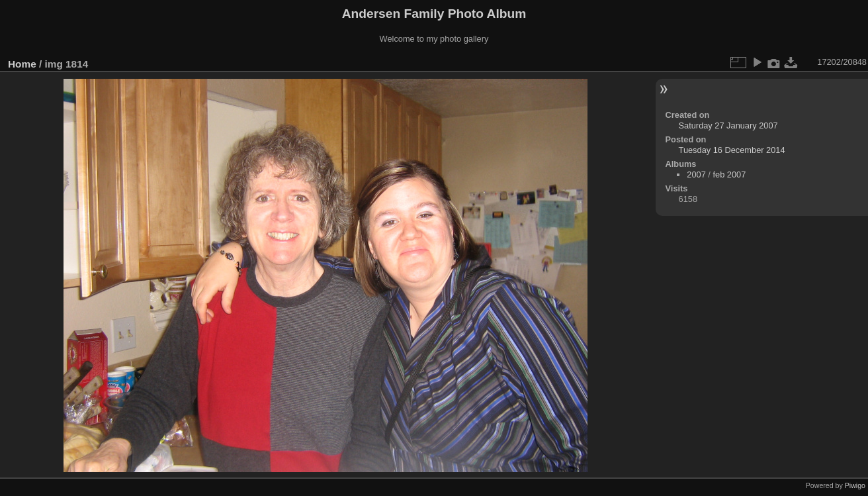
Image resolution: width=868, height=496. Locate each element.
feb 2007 (729, 174)
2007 (696, 174)
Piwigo (855, 485)
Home (22, 64)
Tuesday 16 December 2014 (732, 150)
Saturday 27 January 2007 (728, 125)
